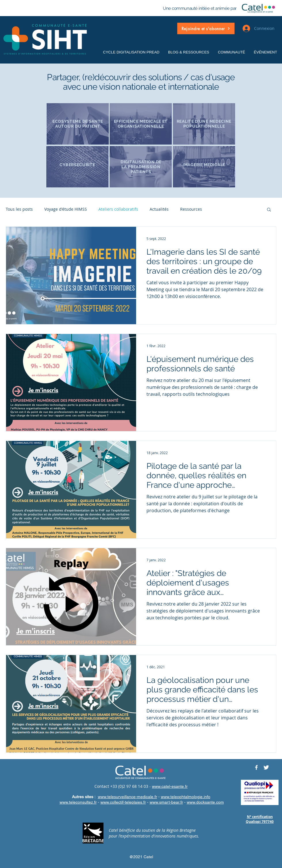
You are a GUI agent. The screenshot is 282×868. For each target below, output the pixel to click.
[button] (206, 28)
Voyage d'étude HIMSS (66, 209)
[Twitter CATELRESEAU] (266, 767)
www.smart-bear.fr (166, 802)
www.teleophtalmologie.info (186, 797)
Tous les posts (19, 209)
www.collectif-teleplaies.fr (123, 802)
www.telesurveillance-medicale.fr (127, 797)
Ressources (191, 209)
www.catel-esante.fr (170, 786)
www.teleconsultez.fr (78, 802)
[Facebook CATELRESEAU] (256, 767)
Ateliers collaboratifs (118, 209)
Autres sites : (84, 797)
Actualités (159, 209)
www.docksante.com (205, 802)
